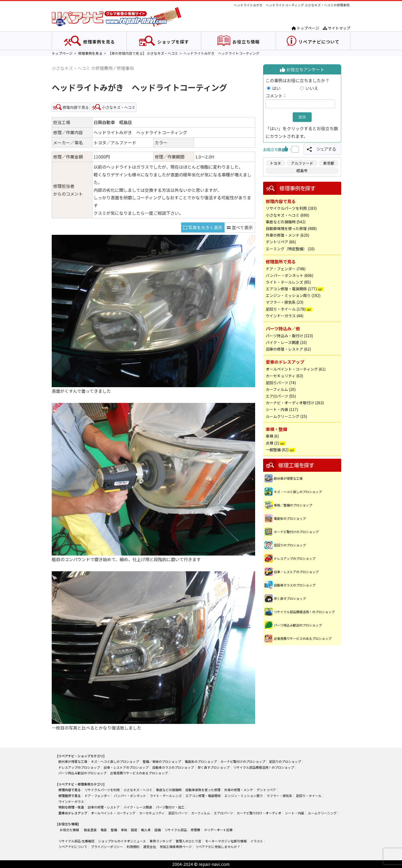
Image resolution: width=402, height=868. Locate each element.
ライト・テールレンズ (166, 796)
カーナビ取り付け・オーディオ (259, 813)
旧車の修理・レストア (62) (288, 349)
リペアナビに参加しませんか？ (218, 847)
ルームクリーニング (322, 813)
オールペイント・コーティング (113, 813)
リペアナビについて (319, 42)
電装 (104, 830)
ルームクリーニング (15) (286, 416)
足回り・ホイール (309, 796)
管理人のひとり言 (188, 841)
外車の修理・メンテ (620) (288, 235)
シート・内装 (295, 813)
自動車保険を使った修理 (203, 790)
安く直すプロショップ (290, 598)
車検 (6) (272, 436)
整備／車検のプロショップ (162, 761)
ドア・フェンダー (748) (286, 269)
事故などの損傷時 (169, 790)
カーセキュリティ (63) (284, 376)
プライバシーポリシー (107, 847)
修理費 (195, 830)
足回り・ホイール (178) (286, 309)
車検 (124, 830)
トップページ (305, 28)
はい (285, 88)
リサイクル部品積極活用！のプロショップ (304, 612)
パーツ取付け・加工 (170, 807)
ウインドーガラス (71, 801)
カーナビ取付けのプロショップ (296, 532)
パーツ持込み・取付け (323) (289, 336)
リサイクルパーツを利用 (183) (291, 208)
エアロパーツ (223, 813)
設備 (158, 830)
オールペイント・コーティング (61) (296, 369)
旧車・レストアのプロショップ (296, 572)
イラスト (257, 841)
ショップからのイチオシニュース (122, 841)
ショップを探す (173, 42)
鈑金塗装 (90, 830)
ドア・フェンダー (97, 796)
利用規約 (133, 847)
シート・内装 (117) (282, 409)
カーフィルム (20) (281, 389)
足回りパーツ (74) (281, 383)
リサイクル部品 (176, 830)
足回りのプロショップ (290, 545)
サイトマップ (337, 28)
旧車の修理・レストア (104, 807)
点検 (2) (272, 443)
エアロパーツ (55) (281, 396)
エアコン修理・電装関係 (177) (291, 289)
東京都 (329, 163)
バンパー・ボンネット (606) (290, 275)
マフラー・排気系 (279, 796)
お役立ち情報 (246, 42)
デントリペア (266, 790)
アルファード (302, 163)
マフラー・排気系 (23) (285, 302)
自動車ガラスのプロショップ (295, 585)
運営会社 (150, 847)
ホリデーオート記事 (218, 830)
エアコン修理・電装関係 (203, 796)
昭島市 (302, 171)
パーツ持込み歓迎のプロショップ (298, 625)
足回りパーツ (178, 813)
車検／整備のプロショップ (293, 505)
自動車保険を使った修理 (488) (291, 228)
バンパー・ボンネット (130, 796)
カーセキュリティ (152, 813)
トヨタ (275, 163)
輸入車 (146, 830)
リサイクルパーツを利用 (102, 790)
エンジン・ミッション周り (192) (293, 295)
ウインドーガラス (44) (285, 316)
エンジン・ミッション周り (244, 796)
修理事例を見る (99, 42)
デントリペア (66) (281, 242)
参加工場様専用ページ (176, 847)
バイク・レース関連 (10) (286, 342)
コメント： (276, 96)
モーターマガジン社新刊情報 (226, 841)
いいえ (312, 88)
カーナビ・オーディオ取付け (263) (295, 403)
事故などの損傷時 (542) (286, 222)
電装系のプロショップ (290, 518)
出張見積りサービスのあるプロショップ (303, 638)
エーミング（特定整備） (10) (290, 249)
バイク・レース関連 (138, 807)
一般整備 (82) (277, 450)
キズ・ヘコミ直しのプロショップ (298, 492)
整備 (114, 830)
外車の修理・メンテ (239, 790)
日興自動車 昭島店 (113, 122)
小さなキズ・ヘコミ (162, 53)
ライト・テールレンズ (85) (288, 282)
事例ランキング (161, 841)
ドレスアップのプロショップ (295, 558)
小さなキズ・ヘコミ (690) (288, 215)
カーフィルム (201, 813)
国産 (134, 830)
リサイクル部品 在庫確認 (76, 841)
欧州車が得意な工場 (288, 478)
